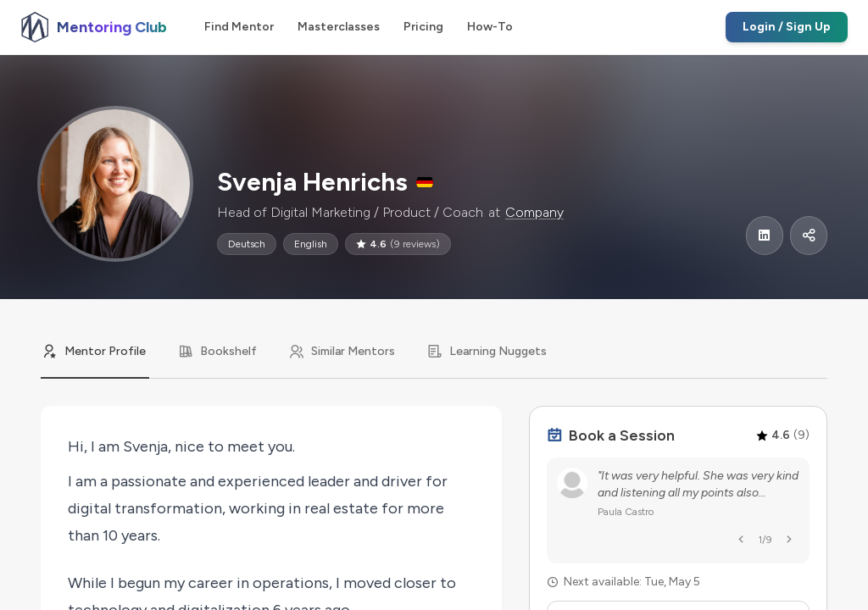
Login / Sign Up (787, 27)
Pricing (423, 27)
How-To (490, 27)
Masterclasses (339, 27)
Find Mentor (239, 27)
